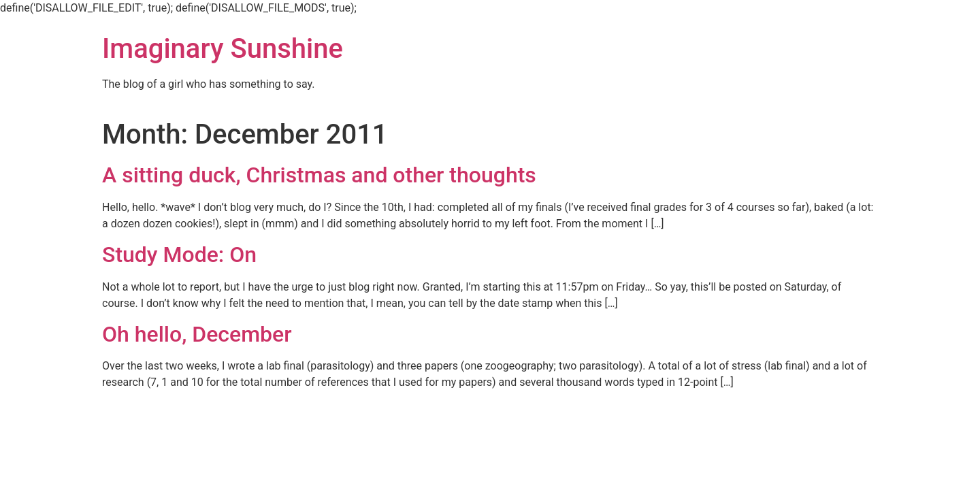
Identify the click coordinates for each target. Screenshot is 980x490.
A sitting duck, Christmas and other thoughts (319, 175)
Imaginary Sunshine (223, 49)
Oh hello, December (197, 334)
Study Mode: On (179, 255)
